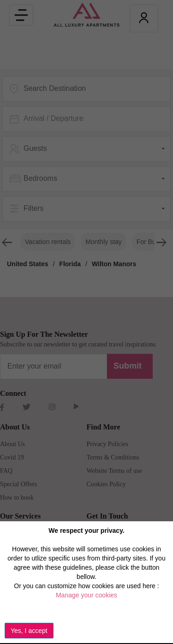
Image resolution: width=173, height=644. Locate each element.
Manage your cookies (86, 595)
